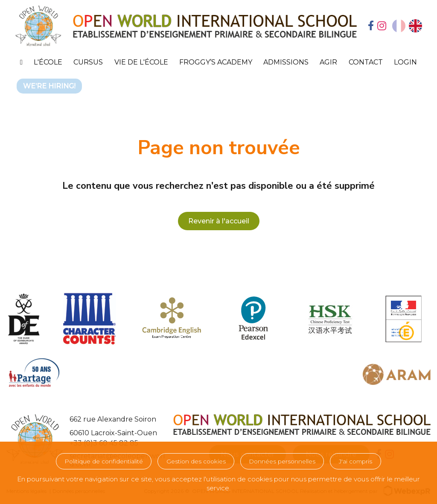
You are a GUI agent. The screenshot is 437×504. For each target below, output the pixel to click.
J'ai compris (355, 461)
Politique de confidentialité (104, 461)
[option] (415, 26)
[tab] (371, 26)
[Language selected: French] (407, 26)
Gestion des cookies (196, 461)
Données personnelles (282, 461)
